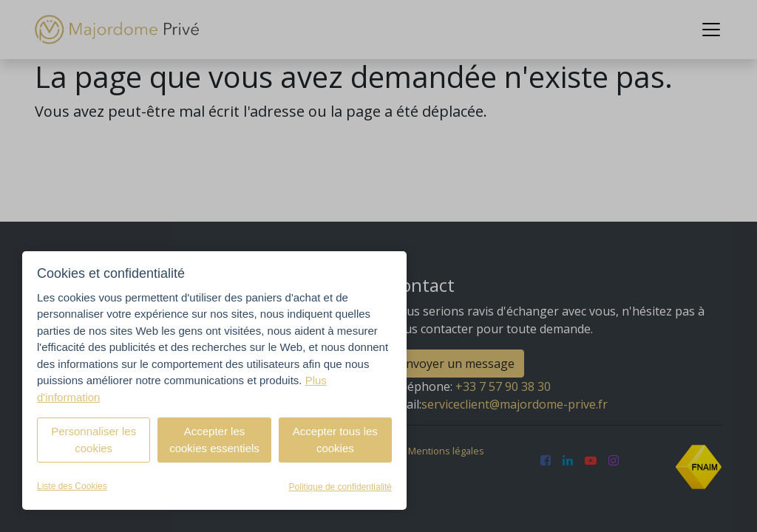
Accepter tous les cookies (335, 440)
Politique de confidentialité (340, 487)
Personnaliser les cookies (94, 440)
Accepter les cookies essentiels (214, 440)
